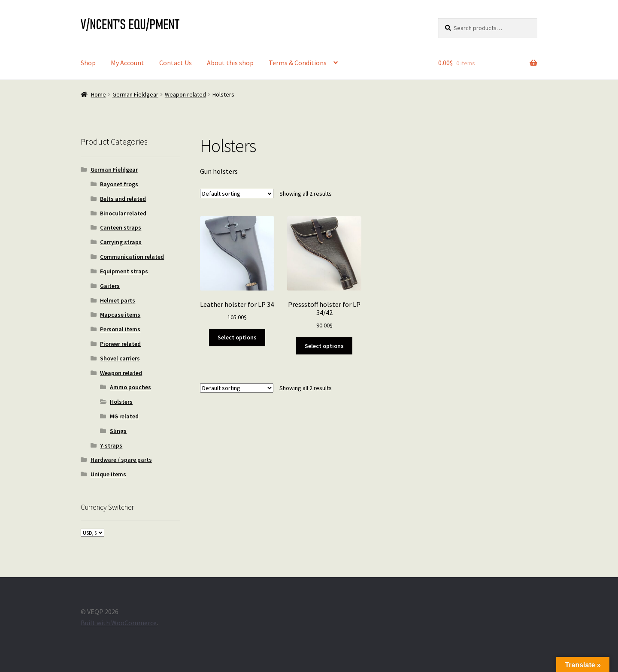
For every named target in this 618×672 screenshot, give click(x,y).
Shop (88, 63)
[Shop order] (237, 194)
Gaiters (110, 286)
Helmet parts (118, 300)
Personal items (120, 329)
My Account (127, 63)
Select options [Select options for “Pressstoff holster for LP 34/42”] (324, 346)
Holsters (121, 402)
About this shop (230, 63)
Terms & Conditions (298, 63)
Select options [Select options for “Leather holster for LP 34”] (237, 337)
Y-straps (111, 445)
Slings (118, 431)
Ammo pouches (130, 387)
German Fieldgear (135, 94)
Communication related (132, 257)
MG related (124, 416)
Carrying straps (121, 242)
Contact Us (176, 63)
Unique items (108, 474)
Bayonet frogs (119, 184)
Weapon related (185, 94)
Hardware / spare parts (121, 460)
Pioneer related (120, 344)
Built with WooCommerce (119, 623)
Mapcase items (120, 315)
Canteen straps (121, 227)
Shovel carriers (120, 358)
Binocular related (123, 213)
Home (98, 94)
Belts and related (123, 199)
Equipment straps (124, 271)
